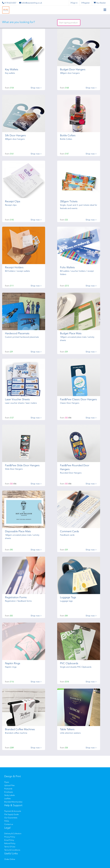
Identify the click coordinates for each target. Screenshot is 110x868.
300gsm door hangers (70, 73)
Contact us (9, 824)
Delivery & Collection (13, 834)
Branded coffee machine (16, 733)
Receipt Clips (13, 201)
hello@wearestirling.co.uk (31, 3)
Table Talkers (67, 729)
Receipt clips (11, 205)
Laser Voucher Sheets (17, 399)
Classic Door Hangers (70, 403)
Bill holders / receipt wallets (17, 271)
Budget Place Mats (71, 333)
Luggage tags (66, 601)
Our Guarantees (11, 818)
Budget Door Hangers (73, 69)
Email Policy (9, 840)
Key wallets (10, 73)
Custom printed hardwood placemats (22, 337)
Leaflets (8, 799)
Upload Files (9, 785)
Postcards (8, 789)
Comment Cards (69, 531)
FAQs (7, 821)
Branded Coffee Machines (20, 729)
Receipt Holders (14, 267)
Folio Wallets (67, 267)
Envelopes (9, 792)
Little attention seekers (70, 733)
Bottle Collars (68, 135)
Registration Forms (16, 597)
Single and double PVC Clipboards (76, 667)
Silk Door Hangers (15, 135)
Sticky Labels (10, 795)
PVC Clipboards (69, 663)
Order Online (10, 859)
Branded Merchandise (13, 802)
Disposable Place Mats (18, 531)
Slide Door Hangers (14, 469)
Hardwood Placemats (17, 333)
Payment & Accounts (13, 811)
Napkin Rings (13, 663)
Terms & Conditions (12, 850)
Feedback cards (67, 535)
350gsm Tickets (69, 201)
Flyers (7, 782)
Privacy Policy (10, 837)
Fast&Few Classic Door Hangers (78, 399)
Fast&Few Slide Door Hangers (22, 465)
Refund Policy (10, 843)
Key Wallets (12, 69)
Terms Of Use (10, 847)
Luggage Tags (68, 597)
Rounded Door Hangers (71, 473)
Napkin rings (11, 667)
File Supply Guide (11, 814)
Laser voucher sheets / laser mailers (21, 403)
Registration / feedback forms (18, 601)
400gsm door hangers (15, 139)
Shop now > (36, 88)
